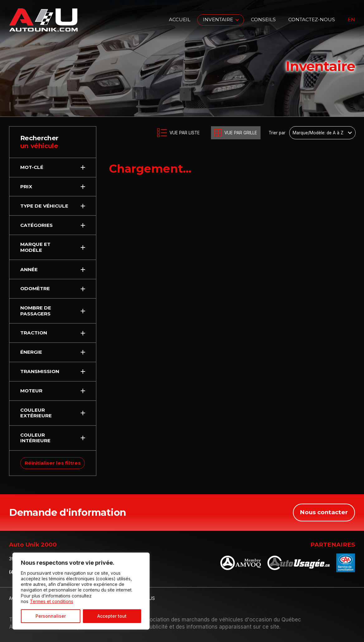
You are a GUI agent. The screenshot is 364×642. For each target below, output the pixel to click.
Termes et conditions (52, 601)
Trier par (277, 133)
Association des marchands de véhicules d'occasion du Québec (221, 620)
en (351, 20)
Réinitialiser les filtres (53, 463)
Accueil (180, 19)
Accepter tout (112, 616)
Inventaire (218, 19)
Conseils (263, 19)
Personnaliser (51, 616)
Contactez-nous (312, 19)
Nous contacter (324, 512)
